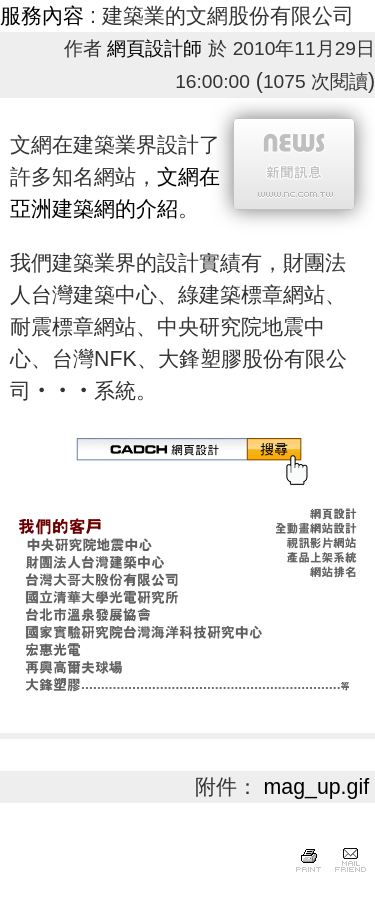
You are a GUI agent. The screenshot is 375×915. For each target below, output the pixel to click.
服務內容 (42, 16)
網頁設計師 (154, 48)
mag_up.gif (317, 787)
